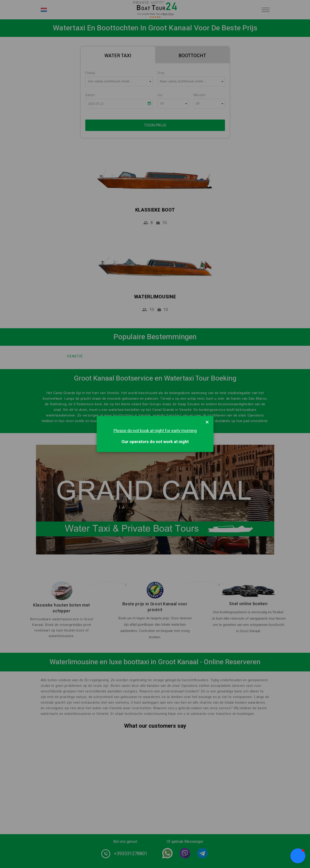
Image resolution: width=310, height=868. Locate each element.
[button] (298, 856)
